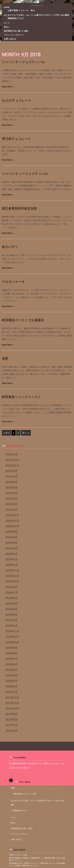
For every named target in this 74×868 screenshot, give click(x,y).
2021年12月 (12, 460)
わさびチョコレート (17, 100)
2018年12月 (12, 631)
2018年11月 (12, 637)
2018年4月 (12, 675)
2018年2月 (12, 686)
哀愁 (5, 359)
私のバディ (10, 247)
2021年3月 (12, 499)
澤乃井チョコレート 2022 (18, 855)
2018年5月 (12, 670)
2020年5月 (12, 543)
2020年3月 (12, 554)
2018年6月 (12, 664)
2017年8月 (12, 720)
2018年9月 (12, 648)
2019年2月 (12, 620)
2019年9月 (12, 587)
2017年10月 (12, 708)
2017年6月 (12, 731)
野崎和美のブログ (16, 18)
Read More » (8, 87)
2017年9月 (12, 714)
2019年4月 (12, 609)
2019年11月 (12, 576)
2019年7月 (12, 592)
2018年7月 (12, 659)
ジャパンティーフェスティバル (25, 174)
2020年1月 (12, 565)
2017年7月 (12, 725)
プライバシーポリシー (14, 35)
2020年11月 (12, 521)
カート (7, 23)
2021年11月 (12, 465)
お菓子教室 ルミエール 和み (21, 10)
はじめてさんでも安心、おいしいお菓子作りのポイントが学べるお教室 (38, 15)
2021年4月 (12, 493)
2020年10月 (12, 526)
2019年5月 (12, 604)
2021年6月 (12, 482)
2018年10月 (12, 642)
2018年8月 (12, 653)
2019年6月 (12, 598)
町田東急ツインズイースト (21, 397)
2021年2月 (12, 504)
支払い (7, 27)
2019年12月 (12, 570)
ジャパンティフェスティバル (23, 62)
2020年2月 (12, 559)
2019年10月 (12, 581)
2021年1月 (12, 510)
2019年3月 (12, 615)
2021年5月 (12, 488)
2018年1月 (12, 692)
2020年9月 (12, 532)
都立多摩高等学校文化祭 (19, 208)
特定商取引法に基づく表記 (16, 31)
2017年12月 (12, 697)
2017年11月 (12, 703)
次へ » (26, 433)
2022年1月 (12, 454)
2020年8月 (12, 537)
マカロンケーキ (13, 282)
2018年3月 (12, 681)
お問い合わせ (10, 39)
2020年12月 (12, 515)
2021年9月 (12, 471)
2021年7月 (12, 476)
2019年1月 (12, 626)
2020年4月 (12, 548)
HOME (13, 788)
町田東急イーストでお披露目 (23, 320)
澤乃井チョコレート (17, 139)
